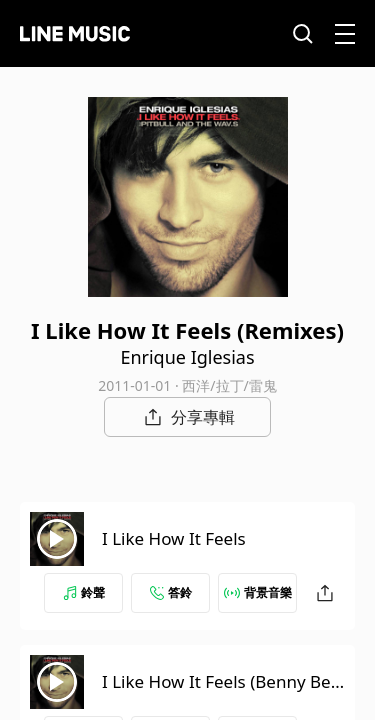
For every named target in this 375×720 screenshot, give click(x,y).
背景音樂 (258, 592)
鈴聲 (84, 592)
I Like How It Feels (174, 538)
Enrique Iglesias (187, 357)
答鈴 (171, 592)
